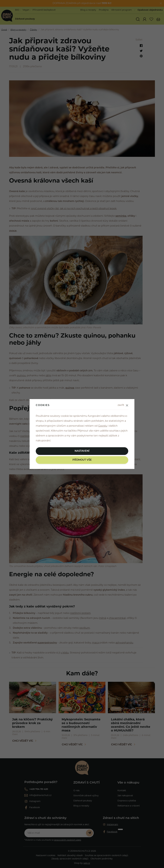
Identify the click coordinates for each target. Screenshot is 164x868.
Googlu (103, 426)
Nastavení (82, 451)
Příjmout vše (82, 460)
